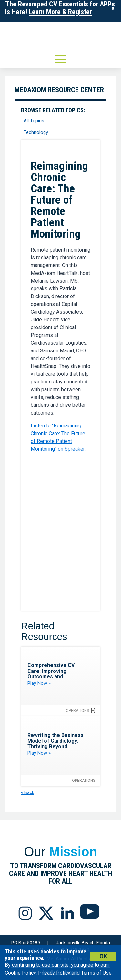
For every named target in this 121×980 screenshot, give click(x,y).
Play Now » (39, 683)
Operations (77, 711)
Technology (36, 132)
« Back (28, 792)
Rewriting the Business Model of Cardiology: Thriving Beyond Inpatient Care (55, 744)
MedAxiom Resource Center (59, 90)
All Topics (34, 121)
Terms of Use (96, 973)
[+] (93, 711)
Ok (103, 956)
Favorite (87, 153)
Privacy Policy (54, 973)
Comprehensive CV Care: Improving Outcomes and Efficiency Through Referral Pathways (51, 677)
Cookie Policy (20, 973)
